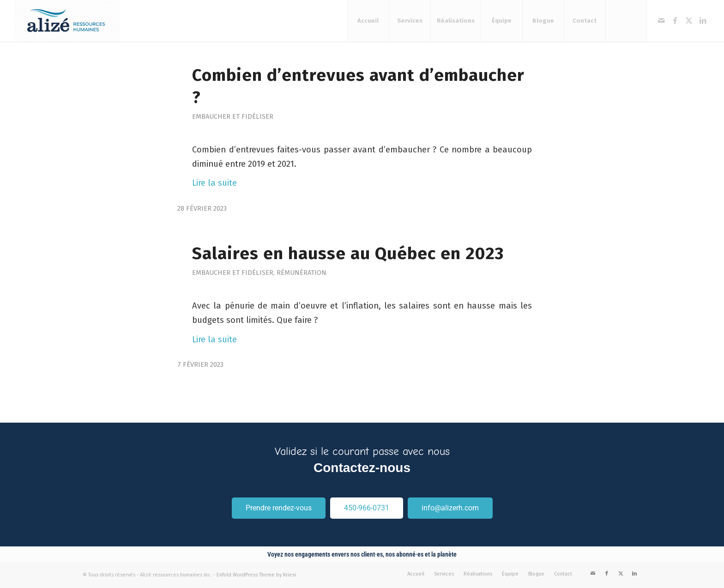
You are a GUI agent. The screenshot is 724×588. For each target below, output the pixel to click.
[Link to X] (689, 20)
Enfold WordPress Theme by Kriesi (256, 575)
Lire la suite (214, 183)
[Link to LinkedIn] (703, 20)
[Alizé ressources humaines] (67, 21)
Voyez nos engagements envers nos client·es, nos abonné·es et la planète (362, 554)
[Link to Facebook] (675, 20)
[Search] (626, 21)
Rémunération (302, 273)
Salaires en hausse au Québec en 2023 (348, 254)
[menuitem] (368, 21)
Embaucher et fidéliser (233, 116)
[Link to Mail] (661, 20)
